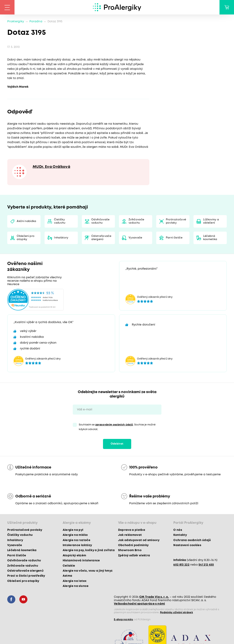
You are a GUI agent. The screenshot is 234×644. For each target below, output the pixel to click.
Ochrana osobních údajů (192, 540)
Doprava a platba (132, 530)
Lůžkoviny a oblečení (211, 221)
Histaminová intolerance (81, 561)
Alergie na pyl (73, 530)
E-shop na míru (124, 620)
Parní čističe (174, 238)
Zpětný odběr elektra (134, 556)
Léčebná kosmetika (210, 238)
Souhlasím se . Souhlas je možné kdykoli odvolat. (117, 427)
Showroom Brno (130, 550)
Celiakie (69, 566)
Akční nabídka (26, 221)
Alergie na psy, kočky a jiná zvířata (89, 550)
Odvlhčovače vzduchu (100, 221)
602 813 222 (181, 565)
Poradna (36, 22)
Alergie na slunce (76, 586)
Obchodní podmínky (133, 545)
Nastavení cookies (187, 545)
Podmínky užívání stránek (176, 613)
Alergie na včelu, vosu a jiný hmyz (88, 571)
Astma (68, 576)
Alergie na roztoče (76, 540)
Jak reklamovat (130, 535)
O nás (178, 530)
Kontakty (180, 535)
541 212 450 (206, 565)
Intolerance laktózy (77, 545)
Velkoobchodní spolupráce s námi (139, 604)
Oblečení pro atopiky (26, 238)
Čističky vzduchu (60, 221)
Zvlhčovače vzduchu (136, 221)
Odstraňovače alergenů (101, 238)
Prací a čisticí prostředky (26, 576)
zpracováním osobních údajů (114, 425)
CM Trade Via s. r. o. (154, 597)
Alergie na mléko (75, 535)
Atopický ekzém (74, 556)
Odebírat (117, 444)
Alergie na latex (75, 581)
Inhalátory (61, 238)
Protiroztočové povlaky (176, 221)
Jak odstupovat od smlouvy (139, 540)
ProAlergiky (16, 22)
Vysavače (135, 238)
